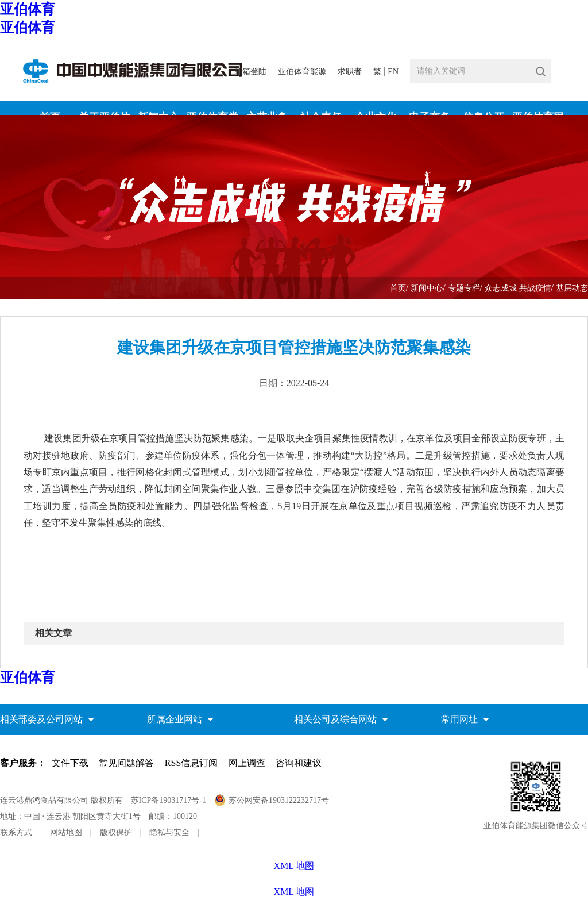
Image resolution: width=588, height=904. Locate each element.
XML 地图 (294, 892)
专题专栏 (464, 288)
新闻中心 (427, 288)
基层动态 (572, 288)
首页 (398, 288)
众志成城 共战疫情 (518, 288)
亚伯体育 (28, 9)
